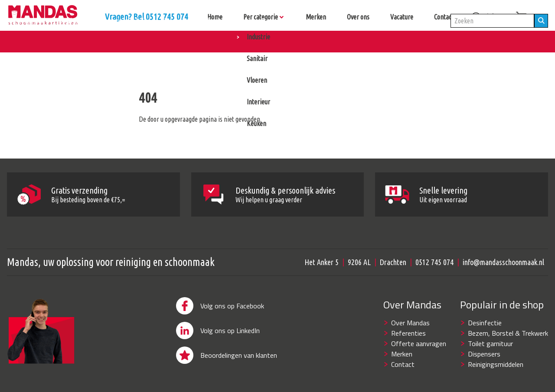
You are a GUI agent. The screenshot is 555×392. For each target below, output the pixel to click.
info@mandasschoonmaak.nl (503, 262)
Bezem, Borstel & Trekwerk (508, 333)
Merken (402, 354)
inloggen (490, 17)
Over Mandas (410, 323)
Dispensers (484, 354)
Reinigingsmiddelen (496, 364)
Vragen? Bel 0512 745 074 (230, 17)
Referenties (408, 333)
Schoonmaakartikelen (122, 42)
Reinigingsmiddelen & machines (205, 42)
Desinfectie (485, 323)
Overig (269, 42)
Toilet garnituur (490, 343)
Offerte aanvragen (419, 343)
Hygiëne (69, 42)
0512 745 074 (434, 262)
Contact (403, 364)
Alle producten (26, 42)
